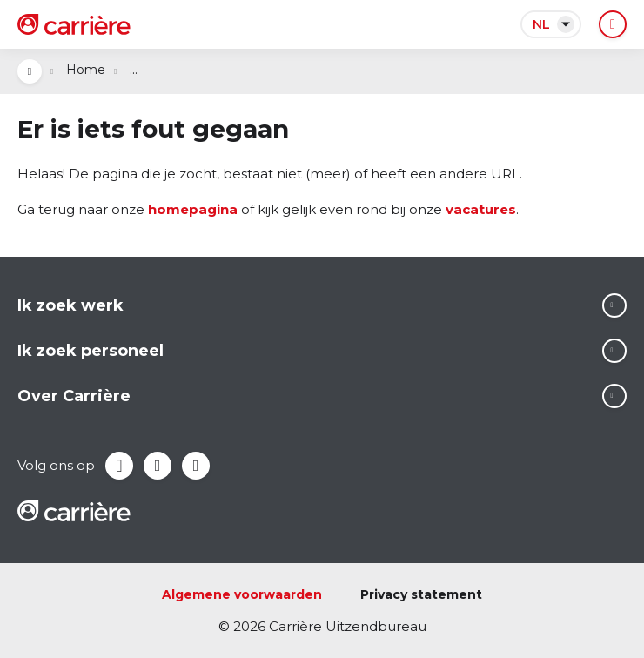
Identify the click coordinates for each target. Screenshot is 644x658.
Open (30, 71)
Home (86, 70)
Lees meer (614, 305)
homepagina (193, 209)
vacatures (481, 209)
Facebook (119, 466)
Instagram (196, 466)
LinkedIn (158, 466)
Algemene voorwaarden (242, 594)
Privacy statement (421, 594)
